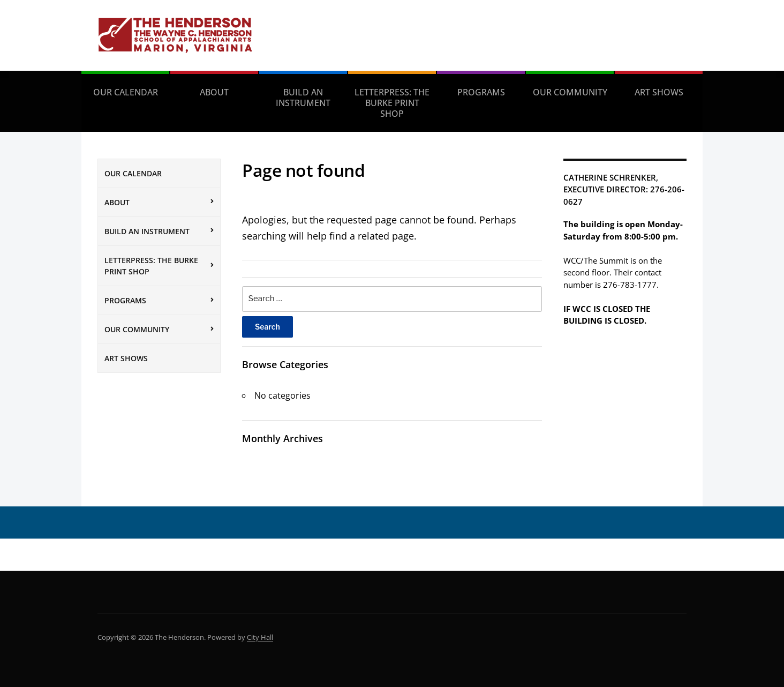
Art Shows (659, 92)
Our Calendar (126, 92)
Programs (481, 92)
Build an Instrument (303, 98)
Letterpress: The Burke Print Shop (392, 103)
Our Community (570, 92)
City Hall (260, 637)
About (214, 92)
